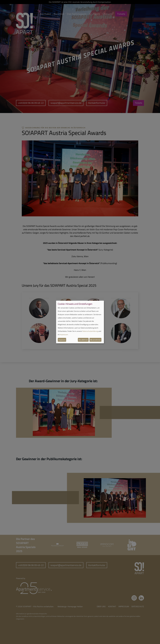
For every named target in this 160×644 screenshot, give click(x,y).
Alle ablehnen (83, 340)
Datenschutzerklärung (90, 331)
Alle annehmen (95, 340)
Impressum (64, 334)
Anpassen (62, 340)
